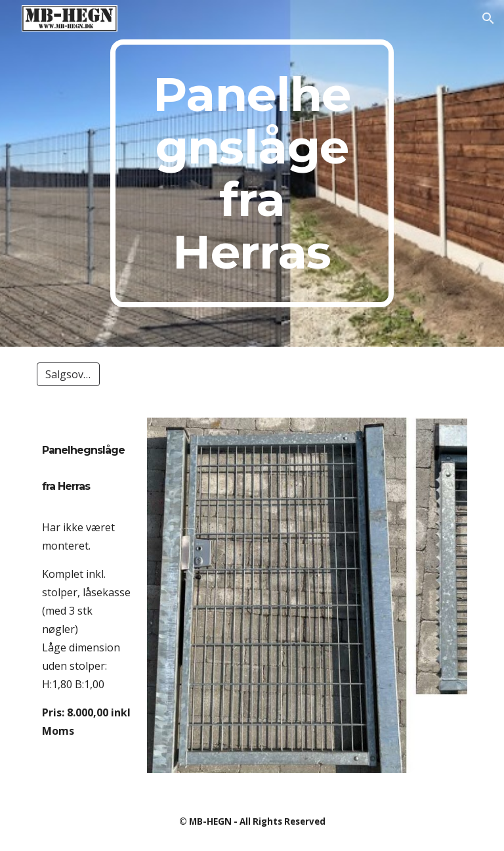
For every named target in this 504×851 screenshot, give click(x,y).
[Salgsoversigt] (68, 374)
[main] (252, 173)
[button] (488, 18)
